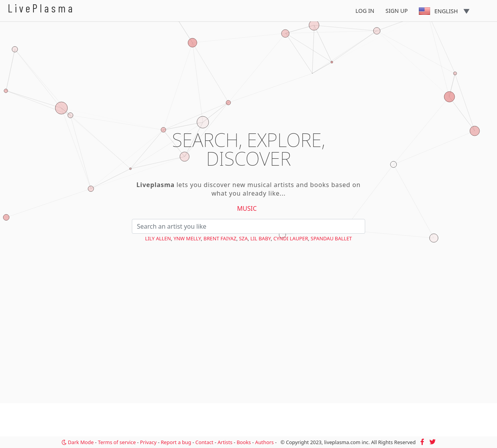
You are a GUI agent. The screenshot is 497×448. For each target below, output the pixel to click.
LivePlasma (41, 8)
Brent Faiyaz (220, 238)
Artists (225, 442)
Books (244, 442)
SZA (244, 238)
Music (247, 208)
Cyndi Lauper (291, 238)
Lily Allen (158, 238)
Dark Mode (78, 442)
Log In (365, 11)
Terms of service (117, 442)
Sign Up (396, 11)
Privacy (148, 442)
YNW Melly (187, 238)
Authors (264, 442)
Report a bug (176, 442)
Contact (204, 442)
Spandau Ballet (331, 238)
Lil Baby (261, 238)
